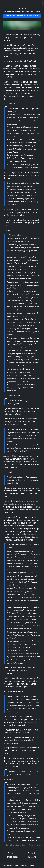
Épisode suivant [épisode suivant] (32, 855)
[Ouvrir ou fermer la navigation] (39, 3)
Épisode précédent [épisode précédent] (12, 855)
